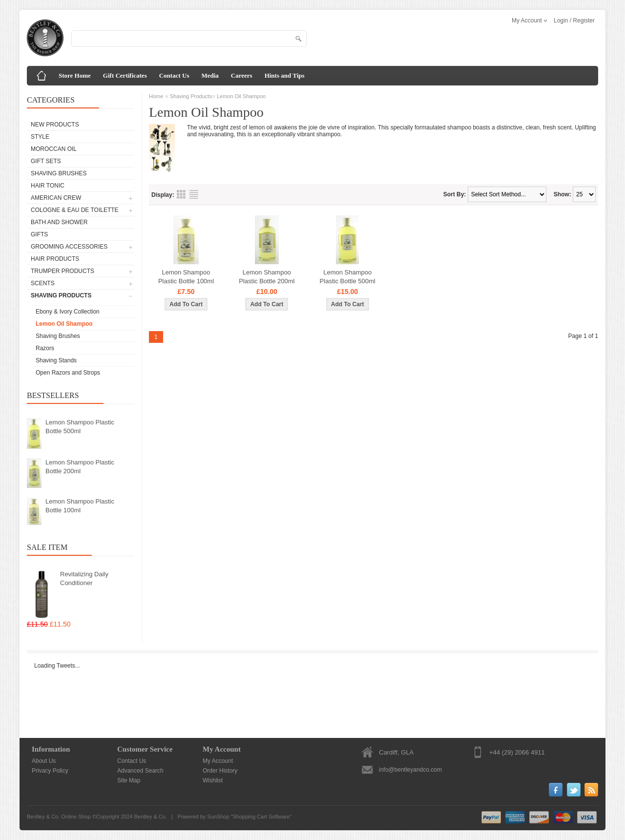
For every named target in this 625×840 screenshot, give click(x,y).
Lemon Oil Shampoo (64, 324)
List (194, 194)
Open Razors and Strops (68, 373)
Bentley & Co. (151, 817)
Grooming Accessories (69, 247)
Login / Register (574, 21)
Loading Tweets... (57, 666)
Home (156, 96)
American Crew (56, 198)
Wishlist (213, 780)
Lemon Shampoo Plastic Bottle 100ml (80, 506)
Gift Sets (46, 161)
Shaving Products (61, 295)
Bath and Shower (59, 222)
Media (210, 75)
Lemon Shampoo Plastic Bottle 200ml (80, 467)
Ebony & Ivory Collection (68, 312)
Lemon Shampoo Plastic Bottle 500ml (80, 427)
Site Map (129, 780)
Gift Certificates (125, 75)
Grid (181, 194)
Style (40, 137)
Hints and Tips (285, 75)
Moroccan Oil (54, 149)
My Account (218, 761)
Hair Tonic (48, 186)
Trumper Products (62, 271)
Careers (242, 75)
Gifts (39, 234)
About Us (44, 761)
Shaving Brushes (59, 173)
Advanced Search (140, 771)
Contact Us (174, 75)
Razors (45, 348)
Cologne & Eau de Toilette (75, 210)
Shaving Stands (56, 360)
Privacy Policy (50, 771)
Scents (43, 283)
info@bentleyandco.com (410, 770)
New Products (55, 125)
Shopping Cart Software (261, 817)
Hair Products (55, 259)
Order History (220, 771)
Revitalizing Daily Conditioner (84, 578)
